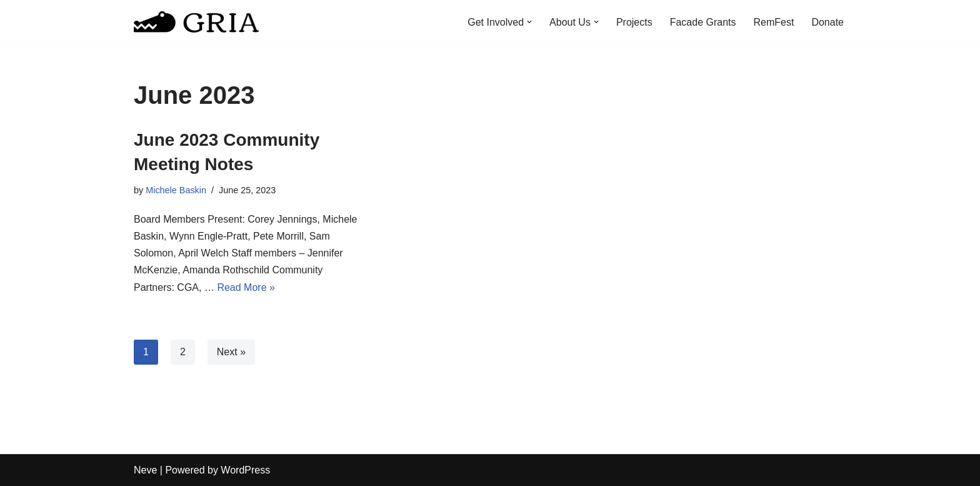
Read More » (246, 287)
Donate (827, 22)
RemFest (774, 22)
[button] (529, 22)
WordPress (245, 470)
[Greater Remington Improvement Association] (196, 22)
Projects (634, 22)
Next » (231, 352)
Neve (145, 470)
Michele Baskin (176, 190)
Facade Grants (703, 22)
